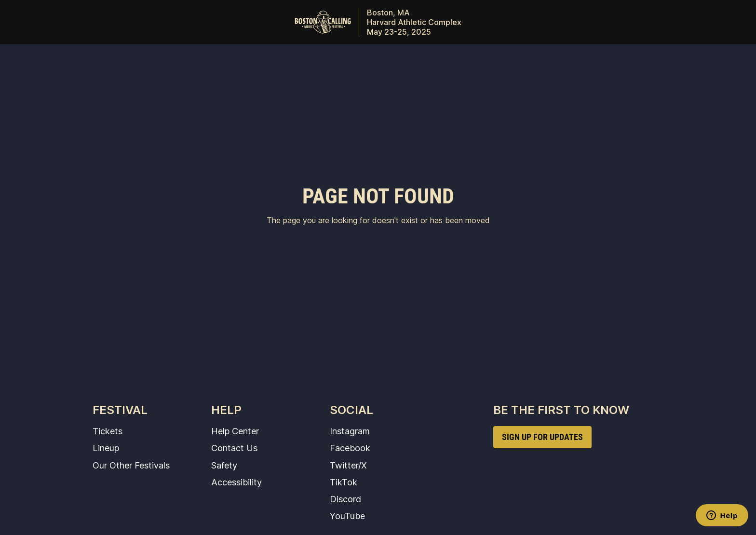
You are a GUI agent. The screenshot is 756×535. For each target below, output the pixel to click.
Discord (345, 499)
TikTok (344, 482)
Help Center (235, 431)
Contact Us (234, 448)
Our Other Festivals (131, 465)
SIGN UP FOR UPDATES (542, 437)
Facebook (350, 448)
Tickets (108, 431)
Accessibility (236, 482)
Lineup (106, 448)
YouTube (347, 516)
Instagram (350, 431)
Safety (224, 465)
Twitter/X (348, 465)
